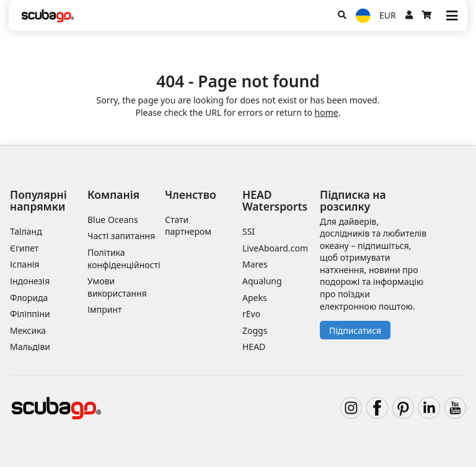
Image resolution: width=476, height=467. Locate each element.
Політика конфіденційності (124, 259)
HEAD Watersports (275, 200)
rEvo (251, 314)
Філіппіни (30, 314)
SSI (249, 231)
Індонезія (30, 281)
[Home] (48, 16)
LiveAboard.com (275, 248)
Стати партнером (188, 226)
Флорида (29, 298)
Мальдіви (30, 347)
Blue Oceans (113, 220)
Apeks (255, 298)
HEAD (254, 347)
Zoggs (255, 330)
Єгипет (24, 248)
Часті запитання (121, 236)
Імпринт (105, 309)
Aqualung (262, 281)
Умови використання (117, 287)
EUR (388, 15)
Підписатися (355, 330)
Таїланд (26, 231)
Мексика (28, 330)
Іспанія (24, 264)
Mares (255, 264)
